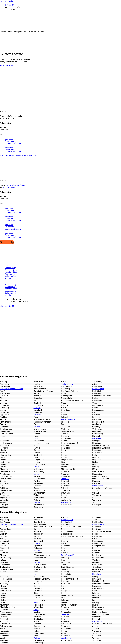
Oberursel (65, 479)
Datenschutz (9, 141)
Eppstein (37, 415)
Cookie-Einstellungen (13, 143)
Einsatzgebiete (10, 274)
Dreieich (37, 408)
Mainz (36, 467)
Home (7, 266)
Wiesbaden (66, 502)
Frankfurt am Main (69, 419)
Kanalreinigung (11, 270)
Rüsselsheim (98, 486)
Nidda (36, 474)
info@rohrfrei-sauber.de (16, 185)
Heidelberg (97, 438)
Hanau (36, 438)
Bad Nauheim (98, 389)
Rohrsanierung (10, 268)
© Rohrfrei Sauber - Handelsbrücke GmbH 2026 (18, 156)
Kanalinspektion (11, 272)
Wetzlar (37, 502)
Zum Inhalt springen (8, 1)
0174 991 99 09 (9, 187)
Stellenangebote (11, 276)
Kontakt (8, 278)
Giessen (37, 427)
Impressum (9, 139)
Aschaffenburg (67, 384)
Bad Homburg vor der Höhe (12, 389)
